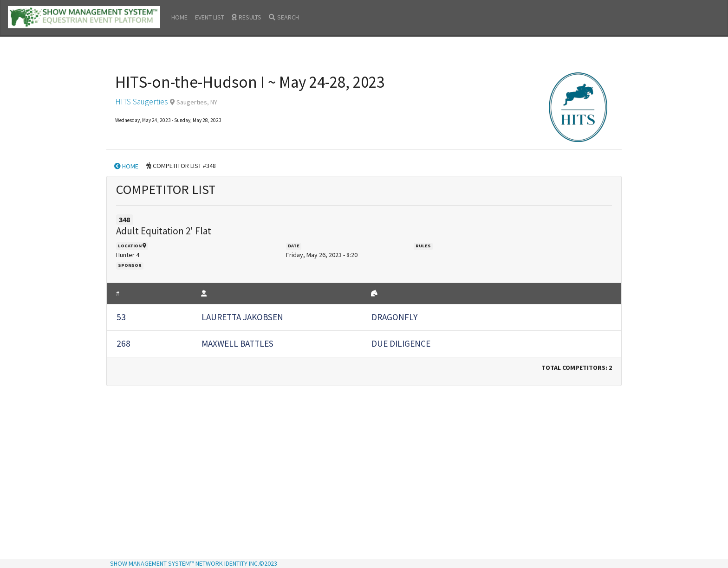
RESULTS (247, 17)
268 (123, 343)
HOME (179, 17)
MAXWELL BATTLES (237, 343)
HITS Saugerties (142, 102)
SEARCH (284, 17)
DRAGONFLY (394, 317)
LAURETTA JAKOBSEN (242, 317)
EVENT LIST (210, 17)
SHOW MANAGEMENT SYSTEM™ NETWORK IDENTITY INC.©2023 (194, 563)
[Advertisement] (364, 459)
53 (121, 317)
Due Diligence (401, 343)
